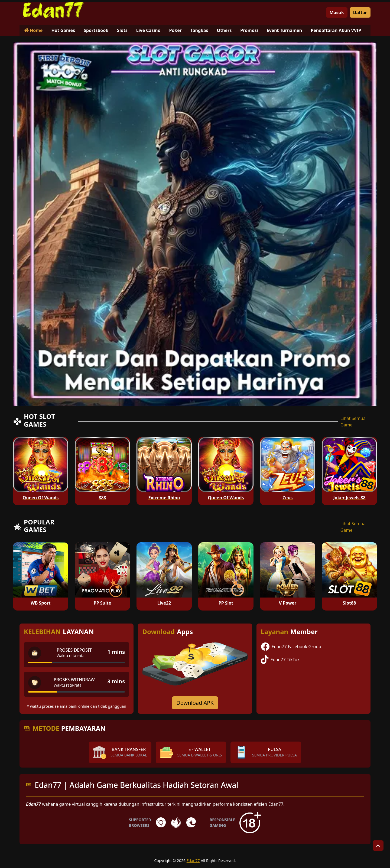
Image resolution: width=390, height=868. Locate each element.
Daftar (360, 12)
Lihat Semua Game (353, 422)
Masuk (337, 12)
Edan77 (193, 861)
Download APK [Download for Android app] (195, 703)
